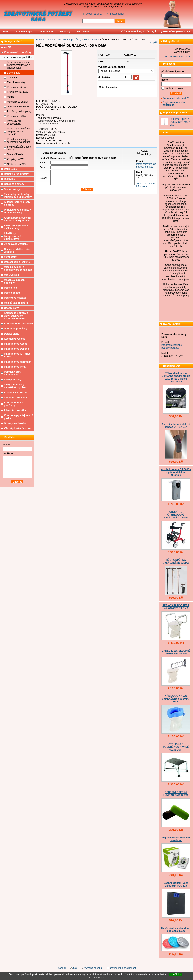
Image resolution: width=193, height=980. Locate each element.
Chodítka (12, 78)
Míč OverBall (11, 275)
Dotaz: (43, 178)
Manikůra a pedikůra (16, 303)
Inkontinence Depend (16, 349)
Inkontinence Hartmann (18, 362)
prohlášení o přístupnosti (123, 968)
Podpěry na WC (16, 159)
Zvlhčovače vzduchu (16, 244)
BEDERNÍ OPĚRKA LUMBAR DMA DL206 (176, 794)
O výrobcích (46, 32)
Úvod (6, 32)
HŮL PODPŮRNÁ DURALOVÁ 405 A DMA (180, 122)
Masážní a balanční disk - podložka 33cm (176, 930)
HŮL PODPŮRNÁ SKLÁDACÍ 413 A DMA (176, 561)
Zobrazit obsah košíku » (176, 57)
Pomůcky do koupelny (19, 111)
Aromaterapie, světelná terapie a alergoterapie (18, 219)
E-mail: (43, 167)
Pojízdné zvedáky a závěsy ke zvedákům (18, 141)
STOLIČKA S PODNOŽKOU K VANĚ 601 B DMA (176, 747)
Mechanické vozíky (17, 102)
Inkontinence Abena (16, 344)
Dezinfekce (10, 169)
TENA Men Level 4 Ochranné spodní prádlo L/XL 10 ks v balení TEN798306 (176, 377)
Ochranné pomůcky (15, 329)
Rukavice (9, 179)
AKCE (8, 47)
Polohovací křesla (17, 87)
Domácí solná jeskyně (17, 262)
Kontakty (65, 32)
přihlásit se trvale (174, 88)
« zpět (153, 42)
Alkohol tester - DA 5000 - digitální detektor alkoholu (176, 472)
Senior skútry (12, 189)
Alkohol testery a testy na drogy (17, 203)
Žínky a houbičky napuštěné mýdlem (15, 386)
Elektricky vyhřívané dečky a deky (16, 227)
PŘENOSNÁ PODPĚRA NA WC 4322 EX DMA (176, 607)
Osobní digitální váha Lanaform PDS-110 (176, 884)
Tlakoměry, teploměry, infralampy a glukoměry (18, 196)
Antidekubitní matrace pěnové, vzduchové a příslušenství (19, 65)
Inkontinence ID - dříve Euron (17, 355)
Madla (10, 97)
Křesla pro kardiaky (18, 92)
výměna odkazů (93, 968)
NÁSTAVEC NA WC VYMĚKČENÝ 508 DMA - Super (176, 699)
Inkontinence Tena (15, 367)
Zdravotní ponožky (15, 410)
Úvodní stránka (44, 40)
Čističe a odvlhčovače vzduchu (17, 251)
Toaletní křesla (15, 154)
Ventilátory (10, 257)
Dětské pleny (12, 334)
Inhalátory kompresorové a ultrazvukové (14, 236)
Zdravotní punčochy (16, 398)
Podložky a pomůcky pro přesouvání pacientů (18, 132)
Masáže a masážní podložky (15, 281)
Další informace (96, 978)
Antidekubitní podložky (19, 57)
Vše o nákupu (24, 32)
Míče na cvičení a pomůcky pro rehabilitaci (19, 268)
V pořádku (175, 974)
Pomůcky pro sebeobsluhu (14, 122)
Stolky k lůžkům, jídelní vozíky (20, 148)
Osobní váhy (11, 308)
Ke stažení (83, 32)
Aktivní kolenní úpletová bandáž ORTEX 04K (176, 426)
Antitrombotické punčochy (13, 404)
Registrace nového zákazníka (174, 104)
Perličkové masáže (15, 298)
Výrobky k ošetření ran (17, 428)
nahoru (62, 968)
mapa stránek (117, 14)
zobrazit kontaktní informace (146, 185)
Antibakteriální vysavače (18, 324)
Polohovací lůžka (16, 116)
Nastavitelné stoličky (18, 107)
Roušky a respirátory (16, 174)
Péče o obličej (12, 293)
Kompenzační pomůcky (68, 40)
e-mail (6, 445)
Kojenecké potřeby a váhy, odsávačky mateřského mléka (16, 316)
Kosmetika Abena (14, 339)
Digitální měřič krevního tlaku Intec (176, 839)
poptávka (8, 453)
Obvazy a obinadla (15, 423)
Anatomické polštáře (16, 393)
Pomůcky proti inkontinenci (13, 373)
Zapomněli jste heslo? (176, 98)
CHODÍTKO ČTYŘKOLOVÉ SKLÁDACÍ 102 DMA (176, 515)
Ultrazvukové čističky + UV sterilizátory (18, 211)
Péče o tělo (11, 288)
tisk (75, 968)
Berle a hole (90, 40)
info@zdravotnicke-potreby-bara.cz (147, 165)
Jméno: (44, 163)
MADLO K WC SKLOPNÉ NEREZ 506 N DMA (176, 652)
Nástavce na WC (16, 164)
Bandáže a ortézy (14, 184)
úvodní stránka (94, 14)
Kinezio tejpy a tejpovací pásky (18, 417)
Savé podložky (13, 380)
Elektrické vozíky (16, 82)
